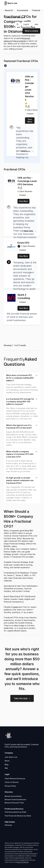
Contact (30, 114)
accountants (20, 41)
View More (30, 120)
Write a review (31, 31)
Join (36, 24)
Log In (26, 24)
